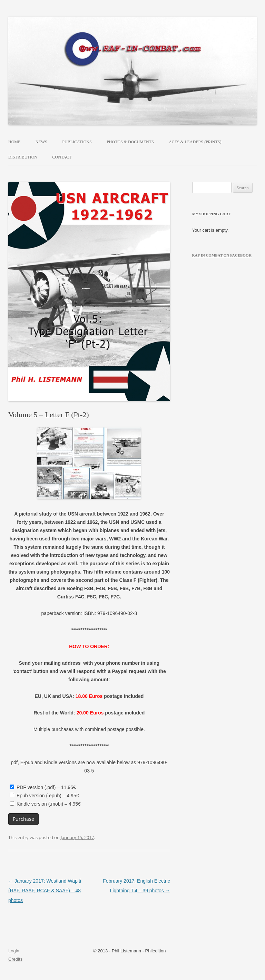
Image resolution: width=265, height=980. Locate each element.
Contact (62, 157)
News (41, 142)
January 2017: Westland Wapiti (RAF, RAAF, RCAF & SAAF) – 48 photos (45, 891)
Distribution (23, 157)
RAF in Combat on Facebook (222, 255)
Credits (15, 959)
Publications (77, 142)
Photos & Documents (130, 142)
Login (14, 951)
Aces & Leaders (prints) (195, 142)
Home (14, 142)
